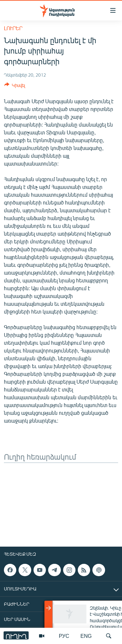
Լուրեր (13, 28)
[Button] (15, 86)
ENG (86, 636)
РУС (64, 636)
